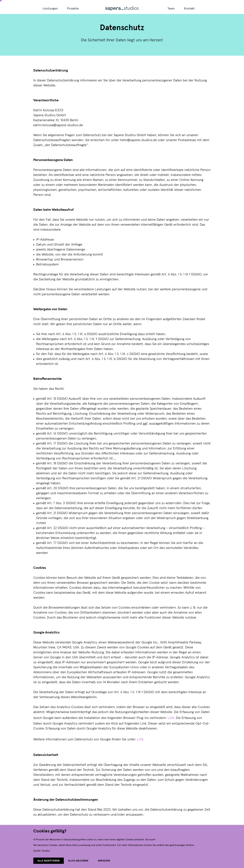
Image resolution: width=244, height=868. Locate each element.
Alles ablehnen (78, 861)
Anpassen (104, 861)
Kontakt (189, 9)
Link (171, 718)
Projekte (73, 9)
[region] (122, 846)
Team (171, 9)
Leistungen (50, 9)
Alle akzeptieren (49, 861)
